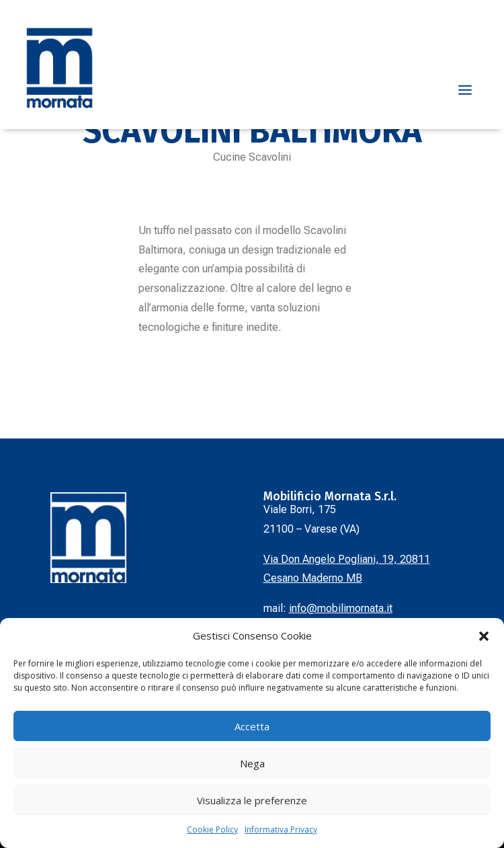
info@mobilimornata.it (341, 608)
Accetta (252, 726)
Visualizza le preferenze (252, 800)
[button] (484, 636)
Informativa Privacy (281, 830)
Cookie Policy (212, 830)
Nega (252, 763)
